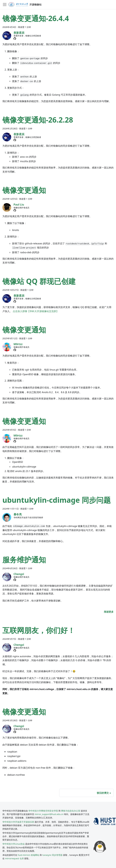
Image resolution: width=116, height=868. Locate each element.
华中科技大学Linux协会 (14, 844)
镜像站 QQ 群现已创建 (39, 281)
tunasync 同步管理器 (52, 855)
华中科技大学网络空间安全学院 (43, 811)
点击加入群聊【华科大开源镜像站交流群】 (36, 311)
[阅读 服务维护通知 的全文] (109, 612)
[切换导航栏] (5, 5)
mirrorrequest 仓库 (14, 858)
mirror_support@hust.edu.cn (49, 814)
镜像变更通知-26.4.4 (36, 18)
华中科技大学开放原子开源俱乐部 (18, 822)
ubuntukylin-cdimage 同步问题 (57, 500)
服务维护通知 (24, 560)
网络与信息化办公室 (71, 811)
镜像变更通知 (24, 190)
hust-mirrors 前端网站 (29, 855)
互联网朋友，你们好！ (39, 630)
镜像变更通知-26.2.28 (38, 120)
